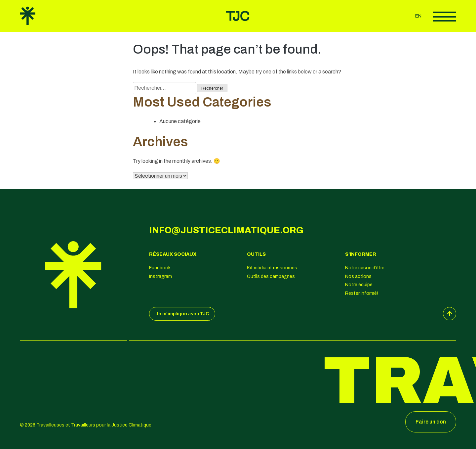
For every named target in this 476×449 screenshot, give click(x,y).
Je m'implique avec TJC (182, 314)
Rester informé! (362, 293)
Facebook (160, 268)
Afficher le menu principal (445, 17)
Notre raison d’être (365, 268)
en (418, 16)
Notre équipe (359, 285)
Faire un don (431, 422)
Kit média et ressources (272, 268)
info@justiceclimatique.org (226, 230)
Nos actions (358, 276)
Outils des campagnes (271, 276)
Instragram (160, 276)
